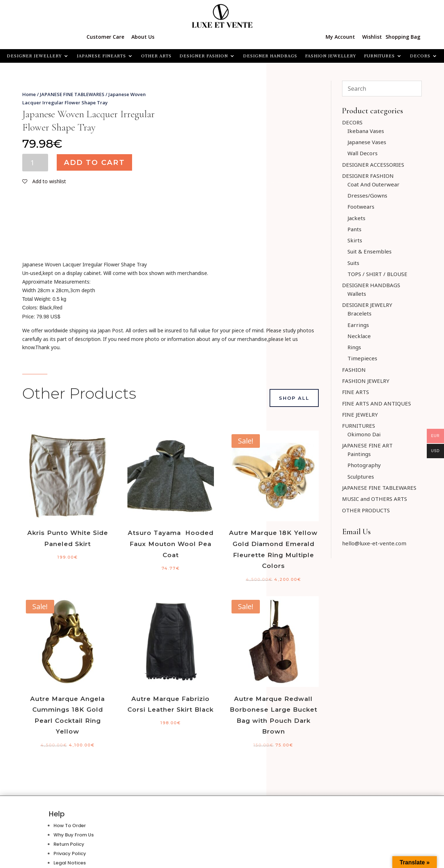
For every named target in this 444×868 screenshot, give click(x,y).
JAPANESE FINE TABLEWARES (72, 94)
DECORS (352, 122)
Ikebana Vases (366, 131)
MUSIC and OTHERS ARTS (375, 499)
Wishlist (372, 37)
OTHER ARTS (156, 56)
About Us (143, 37)
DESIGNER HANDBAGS (270, 56)
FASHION (354, 370)
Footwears (361, 207)
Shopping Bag (403, 37)
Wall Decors (363, 153)
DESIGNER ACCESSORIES (373, 165)
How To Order (70, 826)
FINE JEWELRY (360, 414)
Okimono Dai (364, 434)
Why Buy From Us (74, 835)
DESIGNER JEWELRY (367, 305)
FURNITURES (379, 56)
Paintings (359, 454)
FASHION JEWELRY (366, 381)
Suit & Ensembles (370, 251)
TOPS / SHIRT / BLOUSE (377, 274)
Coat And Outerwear (373, 184)
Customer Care (105, 37)
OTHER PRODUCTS (366, 510)
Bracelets (359, 313)
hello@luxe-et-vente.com (374, 543)
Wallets (357, 294)
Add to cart (94, 162)
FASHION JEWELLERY (331, 56)
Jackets (356, 218)
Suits (353, 263)
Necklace (359, 336)
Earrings (358, 325)
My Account (340, 37)
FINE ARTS (356, 392)
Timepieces (362, 358)
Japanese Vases (367, 142)
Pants (354, 229)
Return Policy (69, 844)
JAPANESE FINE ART (367, 445)
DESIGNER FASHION (204, 56)
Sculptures (361, 476)
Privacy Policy (70, 853)
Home (29, 94)
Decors (420, 56)
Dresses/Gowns (367, 195)
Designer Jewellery (34, 56)
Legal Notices (70, 863)
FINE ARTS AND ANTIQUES (377, 403)
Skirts (355, 240)
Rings (354, 347)
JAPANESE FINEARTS (101, 56)
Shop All (294, 398)
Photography (364, 465)
